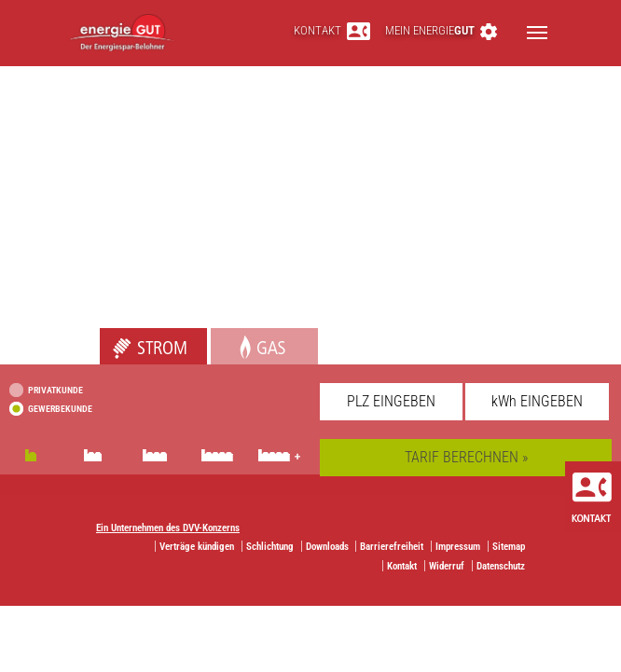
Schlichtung (270, 547)
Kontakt (332, 30)
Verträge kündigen (197, 547)
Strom (117, 338)
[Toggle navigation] (537, 33)
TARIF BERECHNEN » (466, 457)
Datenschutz (501, 566)
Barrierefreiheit (392, 547)
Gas (222, 338)
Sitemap (509, 547)
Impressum (458, 547)
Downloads (327, 547)
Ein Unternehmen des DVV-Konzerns (168, 528)
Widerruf (447, 566)
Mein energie (441, 30)
